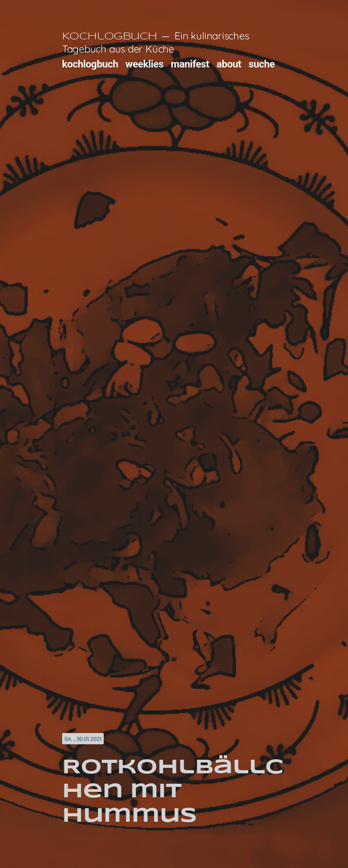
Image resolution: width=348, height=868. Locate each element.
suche (262, 64)
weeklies (145, 64)
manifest (190, 64)
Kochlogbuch (110, 37)
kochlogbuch (90, 64)
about (229, 64)
